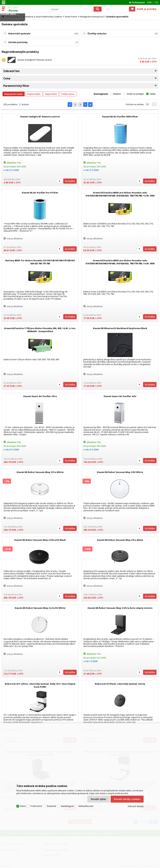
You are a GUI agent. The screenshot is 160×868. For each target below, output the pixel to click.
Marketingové (67, 806)
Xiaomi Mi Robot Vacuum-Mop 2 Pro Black (120, 540)
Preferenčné (36, 806)
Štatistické (51, 806)
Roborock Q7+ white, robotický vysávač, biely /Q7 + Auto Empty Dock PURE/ (40, 685)
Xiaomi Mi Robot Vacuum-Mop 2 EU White (120, 472)
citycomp (26, 9)
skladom (117, 94)
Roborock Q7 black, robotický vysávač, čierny (120, 684)
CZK (156, 2)
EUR (149, 2)
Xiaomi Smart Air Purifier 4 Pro (40, 396)
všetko (153, 94)
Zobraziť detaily (136, 806)
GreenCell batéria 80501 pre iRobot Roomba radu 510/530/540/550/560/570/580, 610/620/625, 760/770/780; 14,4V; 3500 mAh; (120, 196)
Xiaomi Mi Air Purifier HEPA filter (120, 117)
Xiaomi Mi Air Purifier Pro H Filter (40, 193)
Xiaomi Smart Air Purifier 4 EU (120, 396)
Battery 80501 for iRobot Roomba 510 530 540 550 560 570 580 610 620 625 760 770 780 (40, 262)
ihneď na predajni (135, 94)
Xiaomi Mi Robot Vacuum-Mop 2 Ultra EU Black (40, 540)
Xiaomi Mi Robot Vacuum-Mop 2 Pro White (40, 472)
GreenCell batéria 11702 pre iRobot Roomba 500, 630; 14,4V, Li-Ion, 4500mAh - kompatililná (40, 330)
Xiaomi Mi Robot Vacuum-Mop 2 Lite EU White (40, 608)
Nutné (23, 806)
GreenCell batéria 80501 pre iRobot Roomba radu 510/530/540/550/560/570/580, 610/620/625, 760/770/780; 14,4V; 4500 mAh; (120, 263)
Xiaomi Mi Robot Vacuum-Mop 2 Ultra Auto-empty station (120, 608)
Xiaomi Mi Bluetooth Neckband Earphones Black (120, 328)
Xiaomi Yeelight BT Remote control (35, 60)
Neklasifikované (86, 806)
